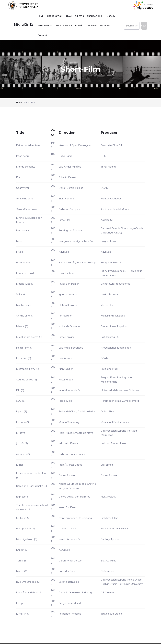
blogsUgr (142, 634)
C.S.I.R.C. (14, 640)
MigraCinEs (18, 24)
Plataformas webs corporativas (36, 640)
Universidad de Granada (24, 6)
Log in (148, 640)
